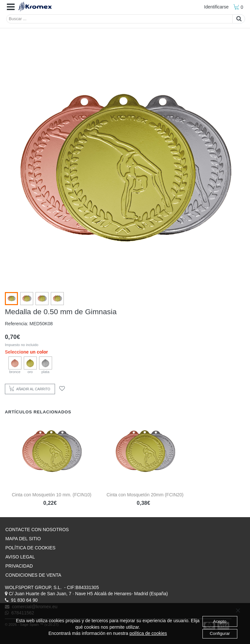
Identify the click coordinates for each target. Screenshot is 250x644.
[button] (11, 7)
